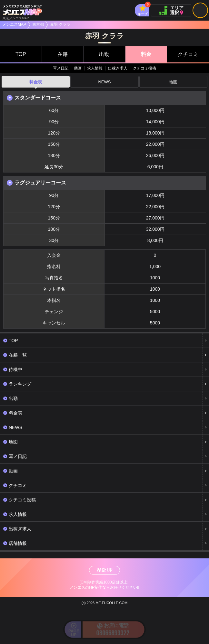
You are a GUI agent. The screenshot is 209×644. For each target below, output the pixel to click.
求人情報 (95, 68)
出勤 (104, 54)
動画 (78, 68)
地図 (173, 82)
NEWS (104, 82)
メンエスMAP (14, 24)
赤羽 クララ (60, 24)
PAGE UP (104, 570)
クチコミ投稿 (144, 68)
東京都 (38, 24)
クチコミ (188, 54)
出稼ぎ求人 (118, 68)
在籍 (63, 54)
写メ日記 (61, 68)
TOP (21, 54)
